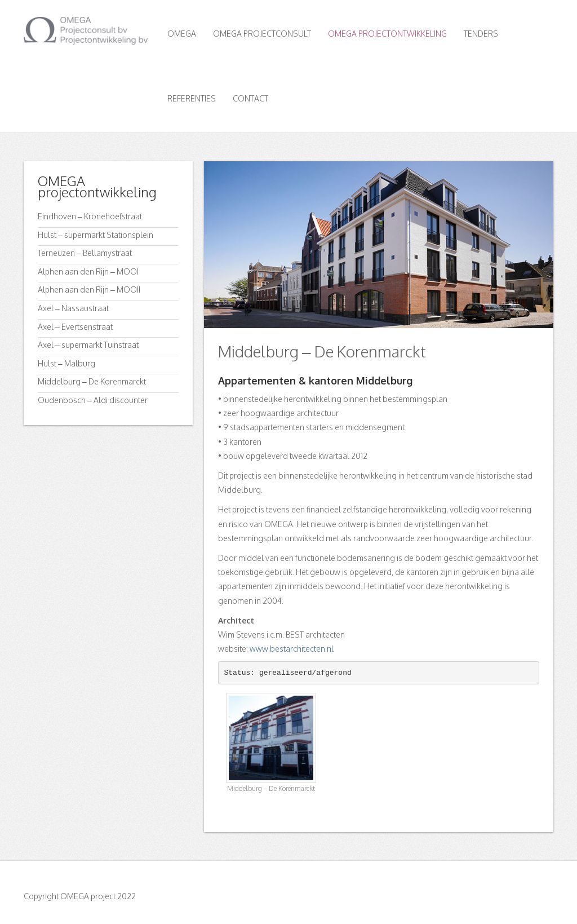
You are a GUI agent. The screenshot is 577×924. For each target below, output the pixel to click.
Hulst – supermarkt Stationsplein (96, 235)
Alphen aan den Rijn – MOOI (88, 271)
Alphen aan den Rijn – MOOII (89, 289)
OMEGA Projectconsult (262, 34)
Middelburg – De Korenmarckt (92, 381)
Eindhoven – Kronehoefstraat (90, 216)
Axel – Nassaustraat (73, 308)
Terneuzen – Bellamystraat (85, 253)
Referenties (192, 98)
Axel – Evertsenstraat (75, 327)
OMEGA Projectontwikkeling (387, 34)
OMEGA (182, 34)
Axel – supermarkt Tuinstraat (88, 345)
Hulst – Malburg (66, 363)
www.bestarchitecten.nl (292, 649)
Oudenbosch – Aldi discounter (93, 400)
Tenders (481, 34)
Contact (250, 98)
